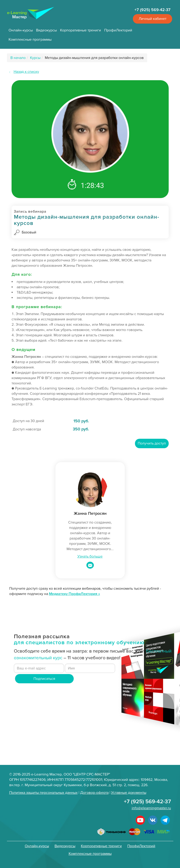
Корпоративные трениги (81, 30)
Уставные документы (129, 793)
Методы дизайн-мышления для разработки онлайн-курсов (94, 58)
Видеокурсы (46, 30)
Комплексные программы (30, 40)
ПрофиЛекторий (118, 30)
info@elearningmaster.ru (151, 808)
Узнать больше (90, 556)
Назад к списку (26, 72)
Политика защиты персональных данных (43, 793)
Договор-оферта (94, 793)
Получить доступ (152, 443)
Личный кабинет (153, 19)
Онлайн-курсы (21, 30)
